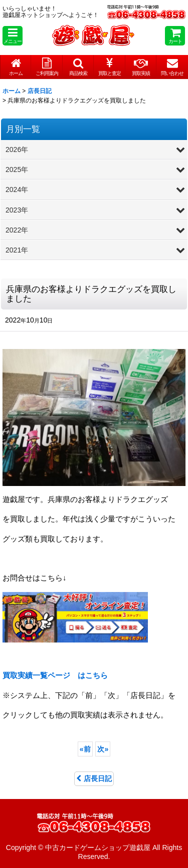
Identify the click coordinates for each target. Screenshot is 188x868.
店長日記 (94, 778)
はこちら (55, 675)
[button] (13, 36)
